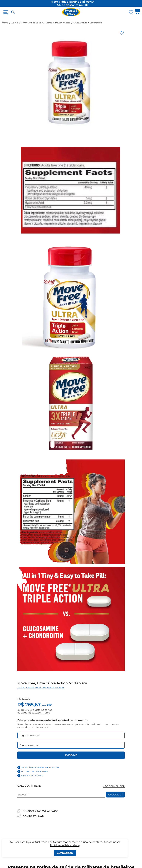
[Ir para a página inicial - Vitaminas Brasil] (71, 12)
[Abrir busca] (13, 12)
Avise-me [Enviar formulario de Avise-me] (71, 755)
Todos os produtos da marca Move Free (41, 688)
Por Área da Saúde (33, 23)
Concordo (65, 853)
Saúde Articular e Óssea (58, 23)
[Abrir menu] (6, 12)
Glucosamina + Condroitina (88, 23)
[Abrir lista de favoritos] (131, 12)
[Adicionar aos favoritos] (122, 33)
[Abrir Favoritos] (131, 12)
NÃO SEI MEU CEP (114, 786)
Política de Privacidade (65, 845)
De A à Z (16, 23)
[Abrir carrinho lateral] (137, 12)
